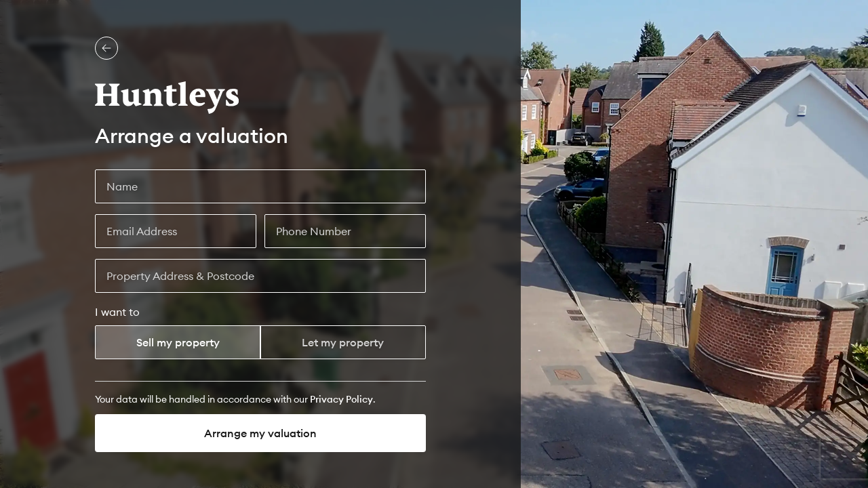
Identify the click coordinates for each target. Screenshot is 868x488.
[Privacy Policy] (341, 399)
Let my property (343, 342)
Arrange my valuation (260, 433)
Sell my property (178, 342)
